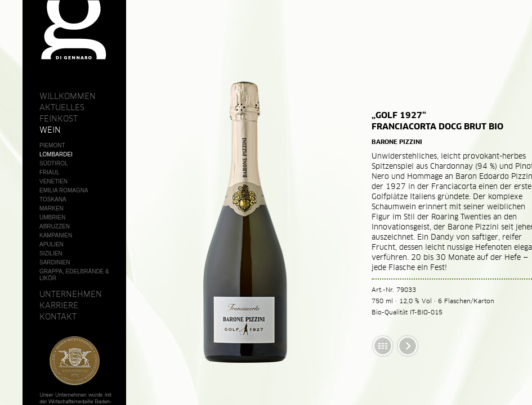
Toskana (53, 199)
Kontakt (58, 317)
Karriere (59, 305)
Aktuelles (62, 107)
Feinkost (59, 119)
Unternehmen (71, 294)
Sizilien (51, 253)
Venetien (53, 181)
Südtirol (54, 163)
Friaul (50, 172)
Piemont (52, 145)
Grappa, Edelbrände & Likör (74, 275)
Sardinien (55, 262)
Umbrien (52, 217)
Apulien (52, 244)
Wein (50, 130)
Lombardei (56, 154)
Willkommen (68, 96)
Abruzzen (55, 226)
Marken (52, 208)
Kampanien (56, 235)
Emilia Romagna (64, 190)
